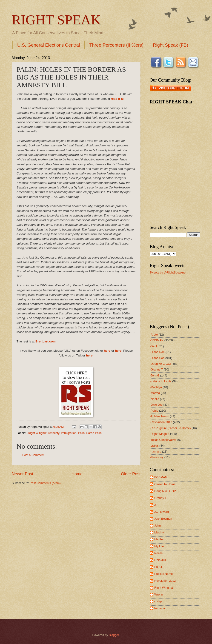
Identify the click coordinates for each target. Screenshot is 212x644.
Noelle (159, 553)
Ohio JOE (161, 560)
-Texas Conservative (163, 440)
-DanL (154, 346)
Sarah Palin (94, 433)
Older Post (131, 474)
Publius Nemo (163, 574)
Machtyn (160, 532)
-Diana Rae (157, 352)
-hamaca (155, 452)
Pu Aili (158, 567)
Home (77, 474)
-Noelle (154, 399)
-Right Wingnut (37, 433)
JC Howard (162, 512)
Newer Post (22, 474)
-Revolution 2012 (161, 422)
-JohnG (155, 375)
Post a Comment (33, 455)
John (158, 526)
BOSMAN (161, 477)
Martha (159, 539)
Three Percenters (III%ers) (116, 45)
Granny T (160, 498)
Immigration (69, 433)
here (107, 351)
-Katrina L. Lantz (160, 381)
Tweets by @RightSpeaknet (168, 272)
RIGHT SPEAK (56, 20)
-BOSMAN (157, 340)
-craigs (154, 446)
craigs (158, 601)
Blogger (114, 635)
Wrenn (159, 594)
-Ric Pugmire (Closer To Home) (170, 428)
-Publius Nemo (159, 416)
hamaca (160, 608)
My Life (159, 546)
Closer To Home (165, 484)
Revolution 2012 (165, 581)
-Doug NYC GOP (161, 364)
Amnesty (54, 433)
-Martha (155, 393)
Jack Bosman (163, 519)
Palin (81, 433)
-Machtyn (156, 387)
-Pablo (154, 411)
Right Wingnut (164, 588)
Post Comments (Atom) (45, 483)
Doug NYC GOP (165, 491)
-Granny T (156, 369)
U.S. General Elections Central (49, 45)
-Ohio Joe (156, 405)
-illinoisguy (157, 457)
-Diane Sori (157, 358)
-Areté (154, 335)
